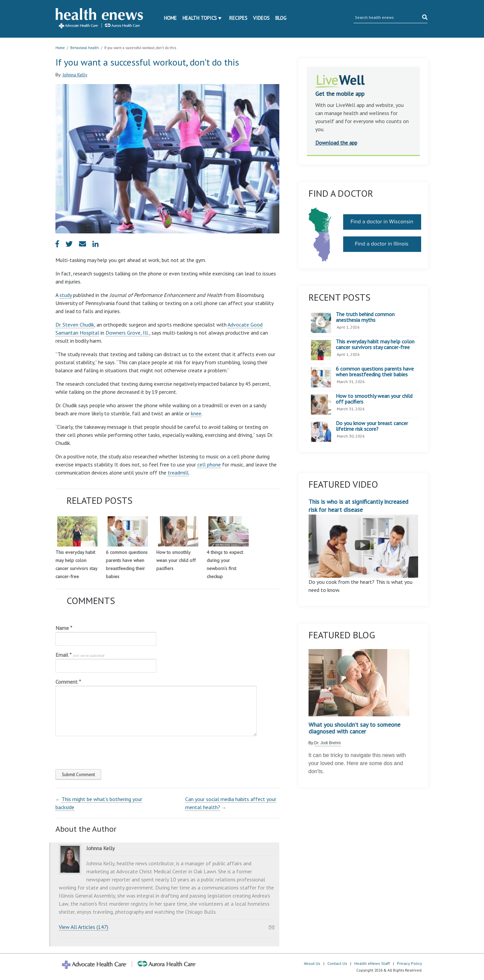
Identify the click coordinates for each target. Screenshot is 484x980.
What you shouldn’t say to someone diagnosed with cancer (354, 728)
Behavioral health (85, 48)
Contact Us (337, 963)
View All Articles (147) (84, 927)
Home (170, 18)
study (66, 295)
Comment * (68, 682)
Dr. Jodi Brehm (328, 743)
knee (196, 413)
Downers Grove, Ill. (127, 333)
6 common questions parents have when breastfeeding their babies (375, 372)
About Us (312, 963)
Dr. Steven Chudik (75, 325)
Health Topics (200, 18)
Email (80, 655)
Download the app (336, 143)
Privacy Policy (410, 963)
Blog (281, 18)
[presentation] (101, 751)
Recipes (238, 18)
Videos (261, 18)
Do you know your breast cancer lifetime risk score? (372, 426)
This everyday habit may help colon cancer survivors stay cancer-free (375, 345)
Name (64, 628)
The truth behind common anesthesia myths (365, 317)
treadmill (178, 473)
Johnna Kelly (75, 75)
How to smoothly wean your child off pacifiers (176, 560)
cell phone (209, 464)
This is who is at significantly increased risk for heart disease (364, 538)
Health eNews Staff (372, 963)
